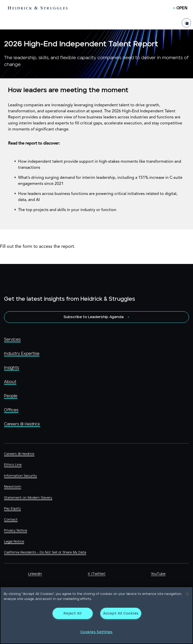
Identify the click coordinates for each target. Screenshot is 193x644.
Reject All (73, 613)
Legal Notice (14, 542)
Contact (11, 520)
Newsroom (13, 487)
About (10, 382)
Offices (11, 410)
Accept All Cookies (121, 613)
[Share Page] (186, 20)
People (11, 396)
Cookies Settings (96, 632)
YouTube (158, 574)
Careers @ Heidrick (22, 424)
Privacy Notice (16, 531)
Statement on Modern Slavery (28, 498)
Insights (12, 368)
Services (12, 340)
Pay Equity (12, 509)
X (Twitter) (96, 574)
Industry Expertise (22, 354)
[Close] (187, 594)
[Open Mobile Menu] (180, 8)
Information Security (20, 476)
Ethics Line (13, 465)
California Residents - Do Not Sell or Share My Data (45, 552)
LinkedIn (35, 574)
